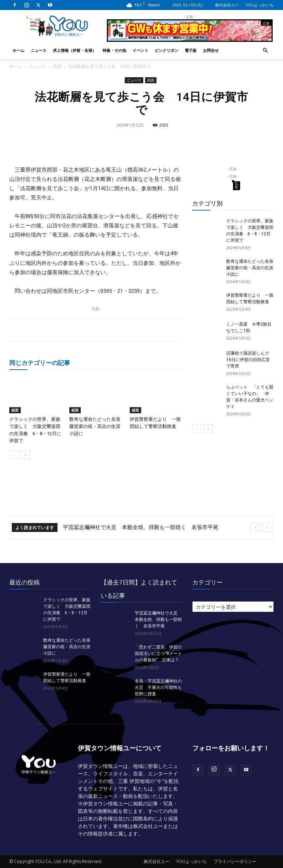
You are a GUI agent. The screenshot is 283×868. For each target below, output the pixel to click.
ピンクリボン (167, 50)
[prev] (255, 527)
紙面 (57, 66)
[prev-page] (14, 455)
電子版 (191, 50)
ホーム (18, 50)
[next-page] (25, 455)
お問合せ (211, 50)
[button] (265, 51)
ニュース (39, 50)
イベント (140, 50)
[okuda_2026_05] (190, 39)
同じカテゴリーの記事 (40, 363)
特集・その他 (114, 50)
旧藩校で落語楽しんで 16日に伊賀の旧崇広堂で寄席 (250, 360)
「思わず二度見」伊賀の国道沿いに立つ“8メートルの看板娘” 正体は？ (158, 654)
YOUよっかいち (260, 5)
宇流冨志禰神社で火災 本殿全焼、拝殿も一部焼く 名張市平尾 (141, 527)
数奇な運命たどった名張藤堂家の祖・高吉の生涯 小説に (97, 426)
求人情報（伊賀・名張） (75, 50)
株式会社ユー (227, 5)
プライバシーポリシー (235, 861)
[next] (267, 527)
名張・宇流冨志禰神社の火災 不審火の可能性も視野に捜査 (158, 687)
